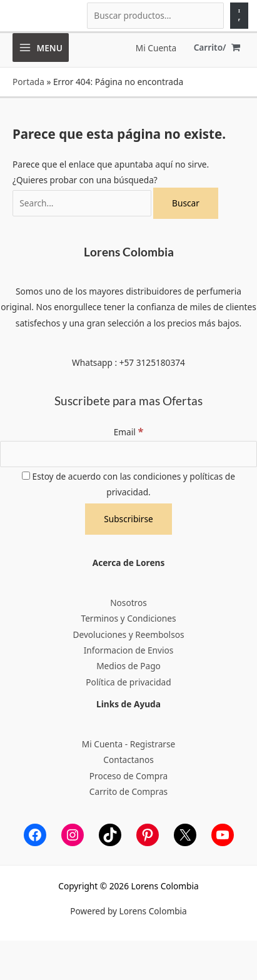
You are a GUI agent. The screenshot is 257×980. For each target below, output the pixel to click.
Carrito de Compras (128, 791)
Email (129, 432)
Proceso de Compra (128, 776)
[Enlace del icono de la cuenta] (156, 48)
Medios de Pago (128, 666)
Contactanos (128, 760)
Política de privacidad (128, 682)
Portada (28, 82)
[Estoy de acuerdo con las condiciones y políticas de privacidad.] (26, 476)
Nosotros (128, 603)
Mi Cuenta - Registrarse (128, 744)
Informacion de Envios (129, 650)
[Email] (128, 454)
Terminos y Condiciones (128, 618)
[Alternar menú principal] (41, 48)
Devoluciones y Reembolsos (128, 634)
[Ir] (239, 16)
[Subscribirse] (128, 519)
